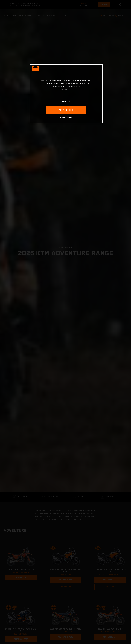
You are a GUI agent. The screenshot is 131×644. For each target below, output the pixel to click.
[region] (66, 94)
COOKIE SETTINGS (66, 118)
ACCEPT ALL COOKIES (66, 110)
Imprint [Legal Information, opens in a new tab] (69, 89)
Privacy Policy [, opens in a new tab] (65, 89)
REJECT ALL (66, 102)
